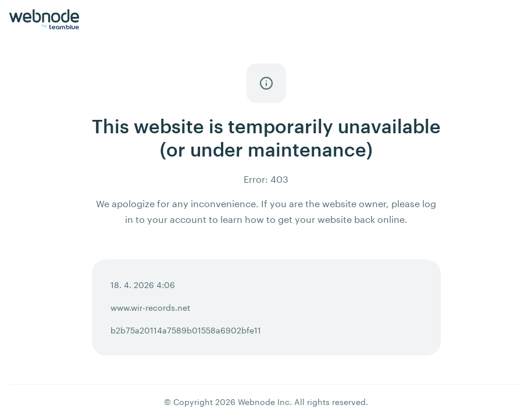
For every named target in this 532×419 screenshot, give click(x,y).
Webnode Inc (264, 402)
